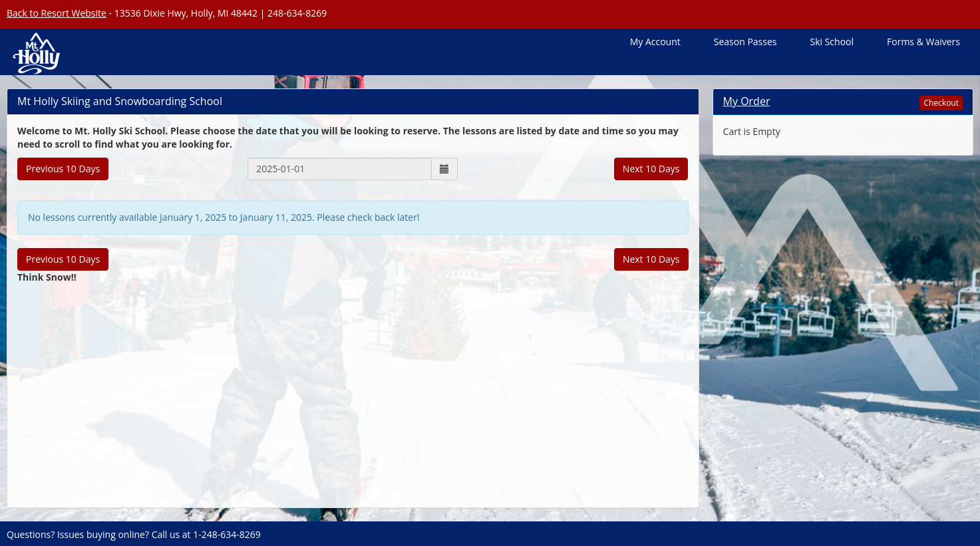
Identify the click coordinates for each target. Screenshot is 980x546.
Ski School (832, 42)
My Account (655, 42)
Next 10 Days (651, 169)
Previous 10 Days (63, 169)
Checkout (941, 103)
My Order (747, 101)
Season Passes (745, 42)
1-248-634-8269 (227, 534)
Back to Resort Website (57, 13)
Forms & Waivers (923, 42)
